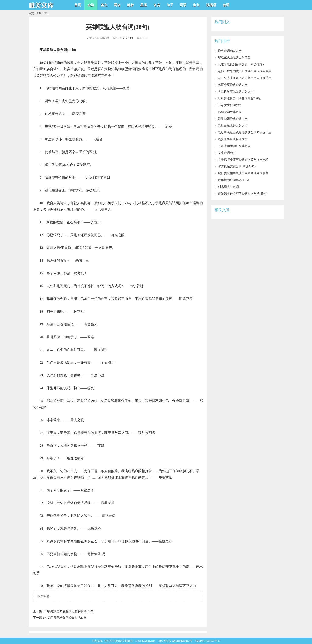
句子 (170, 5)
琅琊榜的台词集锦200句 (234, 180)
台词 (226, 5)
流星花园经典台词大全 (233, 119)
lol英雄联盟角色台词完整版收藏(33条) (70, 611)
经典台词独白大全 (230, 51)
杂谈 (91, 5)
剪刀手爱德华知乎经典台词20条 (66, 618)
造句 (196, 5)
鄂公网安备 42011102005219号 (175, 641)
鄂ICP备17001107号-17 (208, 641)
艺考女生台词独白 (230, 105)
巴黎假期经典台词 (230, 112)
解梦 (130, 5)
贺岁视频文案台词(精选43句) (237, 166)
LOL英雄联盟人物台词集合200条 (239, 98)
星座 (144, 5)
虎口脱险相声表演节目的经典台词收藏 (243, 173)
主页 (31, 13)
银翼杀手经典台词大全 (233, 139)
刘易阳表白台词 (228, 187)
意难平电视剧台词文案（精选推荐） (242, 64)
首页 (78, 5)
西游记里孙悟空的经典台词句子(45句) (243, 194)
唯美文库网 (126, 38)
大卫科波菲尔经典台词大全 (236, 92)
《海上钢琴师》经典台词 (234, 146)
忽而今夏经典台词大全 (233, 85)
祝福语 (211, 5)
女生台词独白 (227, 153)
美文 (104, 5)
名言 (157, 5)
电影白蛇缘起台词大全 (233, 126)
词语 (183, 5)
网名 (117, 5)
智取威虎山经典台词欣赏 (234, 58)
